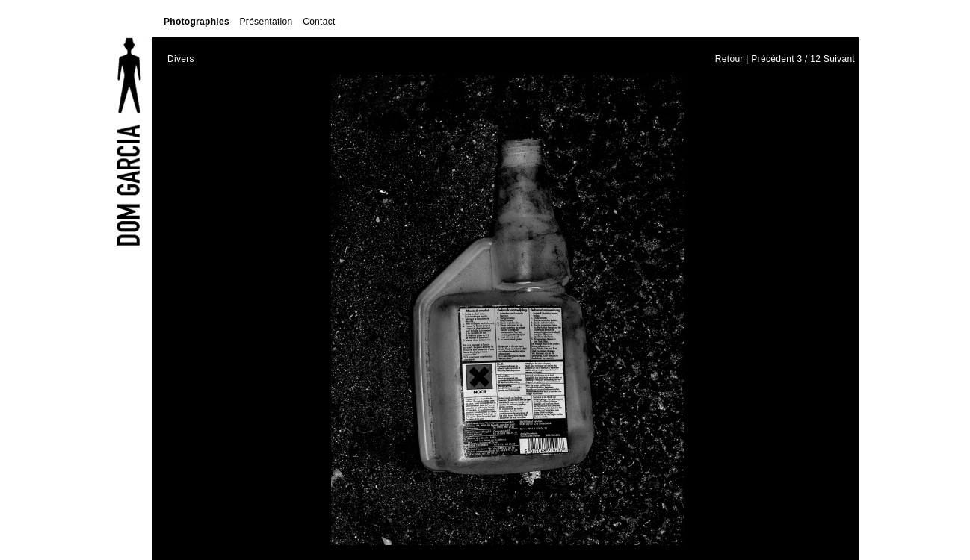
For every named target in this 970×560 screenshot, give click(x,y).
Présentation (266, 22)
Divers (181, 59)
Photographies (197, 22)
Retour (729, 59)
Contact (319, 22)
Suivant (839, 59)
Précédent (772, 59)
